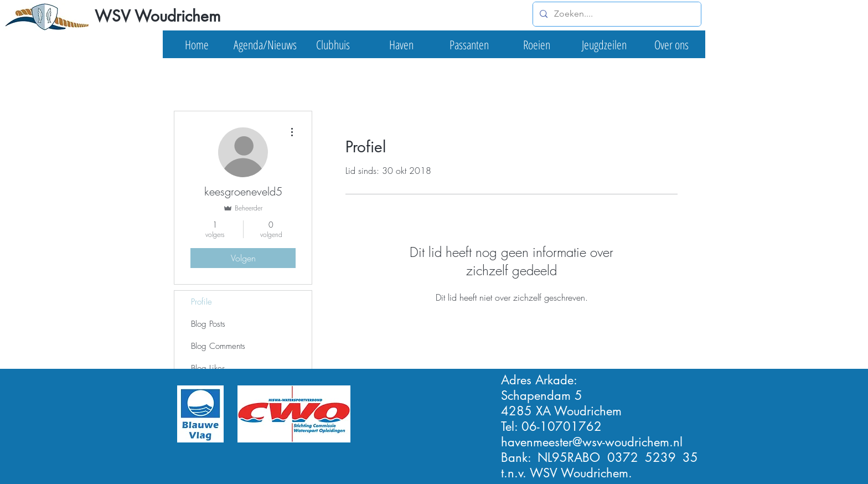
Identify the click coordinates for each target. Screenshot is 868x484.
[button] (265, 44)
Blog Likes (208, 368)
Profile (201, 302)
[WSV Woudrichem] (157, 17)
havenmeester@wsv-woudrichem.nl (592, 442)
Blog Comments (218, 346)
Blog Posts (208, 324)
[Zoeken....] (616, 14)
